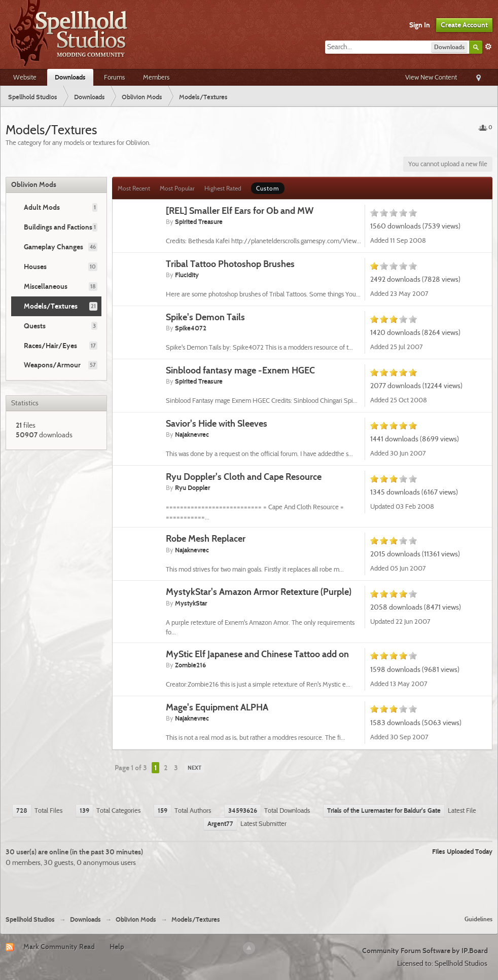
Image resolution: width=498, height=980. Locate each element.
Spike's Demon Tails (205, 317)
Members (156, 77)
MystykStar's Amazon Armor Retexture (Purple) (259, 592)
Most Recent (134, 188)
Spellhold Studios (30, 919)
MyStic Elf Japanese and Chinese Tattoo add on (257, 654)
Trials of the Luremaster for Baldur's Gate (384, 810)
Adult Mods (42, 207)
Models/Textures (51, 306)
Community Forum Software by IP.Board (425, 951)
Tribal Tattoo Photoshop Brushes (230, 264)
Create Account (464, 25)
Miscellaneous (46, 286)
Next (194, 768)
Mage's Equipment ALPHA (217, 707)
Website (25, 77)
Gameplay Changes (54, 247)
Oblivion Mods (34, 184)
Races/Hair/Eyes (50, 346)
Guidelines (478, 919)
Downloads (70, 77)
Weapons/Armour (52, 365)
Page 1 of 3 (131, 768)
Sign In (420, 25)
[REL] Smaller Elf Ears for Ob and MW (240, 211)
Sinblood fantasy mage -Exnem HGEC (240, 370)
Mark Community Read (59, 947)
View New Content (431, 77)
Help (117, 947)
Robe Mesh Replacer (206, 538)
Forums (114, 77)
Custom (268, 188)
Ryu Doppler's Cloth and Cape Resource (244, 477)
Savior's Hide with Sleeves (217, 423)
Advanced (488, 47)
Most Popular (177, 188)
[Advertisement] (249, 887)
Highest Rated (223, 188)
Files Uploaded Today (462, 851)
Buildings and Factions (58, 227)
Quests (35, 326)
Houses (35, 267)
